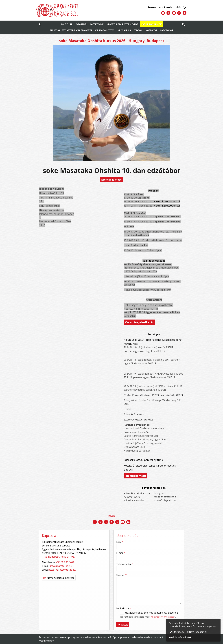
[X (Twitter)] (100, 522)
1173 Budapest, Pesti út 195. (58, 557)
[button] (184, 24)
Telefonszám (125, 564)
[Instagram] (179, 13)
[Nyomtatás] (128, 522)
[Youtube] (174, 13)
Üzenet (121, 575)
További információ (179, 637)
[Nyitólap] (72, 10)
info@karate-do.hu (61, 566)
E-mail (121, 553)
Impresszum (124, 637)
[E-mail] (163, 13)
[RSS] (185, 13)
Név (120, 542)
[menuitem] (67, 24)
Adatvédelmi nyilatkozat (163, 617)
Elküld (123, 625)
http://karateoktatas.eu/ (62, 570)
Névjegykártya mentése (59, 578)
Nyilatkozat (124, 608)
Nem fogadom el (197, 632)
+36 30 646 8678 (65, 562)
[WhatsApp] (117, 522)
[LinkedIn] (106, 522)
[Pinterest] (111, 522)
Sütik (161, 637)
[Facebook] (168, 13)
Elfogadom (177, 632)
